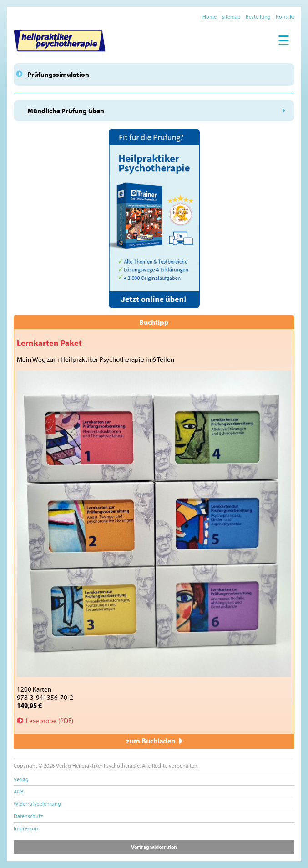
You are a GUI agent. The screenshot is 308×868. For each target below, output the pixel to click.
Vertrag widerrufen (154, 847)
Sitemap (231, 17)
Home (210, 17)
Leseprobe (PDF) (50, 721)
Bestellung (258, 17)
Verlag (21, 779)
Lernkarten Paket (49, 343)
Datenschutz (28, 816)
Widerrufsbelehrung (37, 804)
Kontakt (285, 17)
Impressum (27, 828)
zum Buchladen (154, 741)
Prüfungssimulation (58, 74)
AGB (19, 791)
